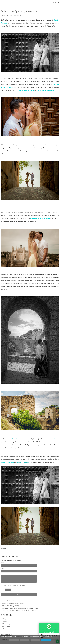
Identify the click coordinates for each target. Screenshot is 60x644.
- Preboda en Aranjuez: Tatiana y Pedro (11, 607)
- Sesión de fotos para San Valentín (10, 605)
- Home (3, 618)
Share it (4, 548)
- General (3, 620)
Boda (11, 16)
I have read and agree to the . (14, 586)
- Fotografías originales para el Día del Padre (13, 604)
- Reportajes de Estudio (7, 625)
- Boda (3, 623)
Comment (3, 574)
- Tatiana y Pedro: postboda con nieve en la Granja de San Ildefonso (19, 610)
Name (2, 563)
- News (3, 628)
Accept (46, 640)
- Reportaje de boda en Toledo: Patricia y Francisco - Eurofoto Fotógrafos (20, 609)
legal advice (22, 586)
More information (14, 640)
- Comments (16, 16)
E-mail (2, 569)
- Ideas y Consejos (6, 627)
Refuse (35, 640)
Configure (25, 640)
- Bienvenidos (4, 622)
